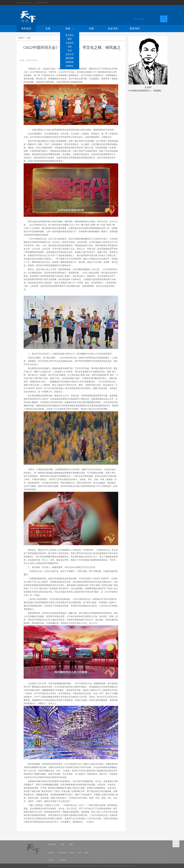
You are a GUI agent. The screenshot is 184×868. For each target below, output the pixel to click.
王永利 (21, 38)
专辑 (70, 29)
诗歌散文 (70, 66)
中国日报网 (62, 853)
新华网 (71, 853)
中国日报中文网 (42, 3)
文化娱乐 (70, 43)
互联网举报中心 (53, 866)
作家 (91, 29)
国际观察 (70, 58)
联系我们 (63, 860)
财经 (70, 39)
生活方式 (70, 54)
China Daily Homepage (24, 3)
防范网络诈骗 (65, 866)
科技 (70, 47)
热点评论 (70, 35)
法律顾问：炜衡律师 (77, 866)
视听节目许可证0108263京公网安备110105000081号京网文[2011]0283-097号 (110, 866)
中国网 (86, 853)
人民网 (79, 853)
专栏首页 (26, 29)
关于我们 (51, 860)
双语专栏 (135, 29)
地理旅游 (70, 62)
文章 (48, 29)
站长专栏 (113, 29)
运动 (70, 50)
